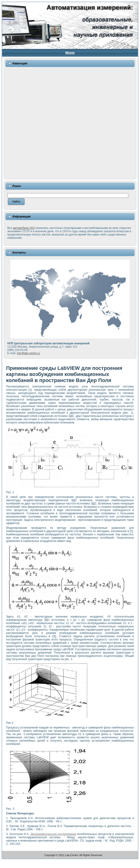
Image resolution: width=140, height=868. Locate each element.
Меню (70, 53)
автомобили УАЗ (24, 228)
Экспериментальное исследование (53, 834)
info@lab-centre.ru (28, 353)
